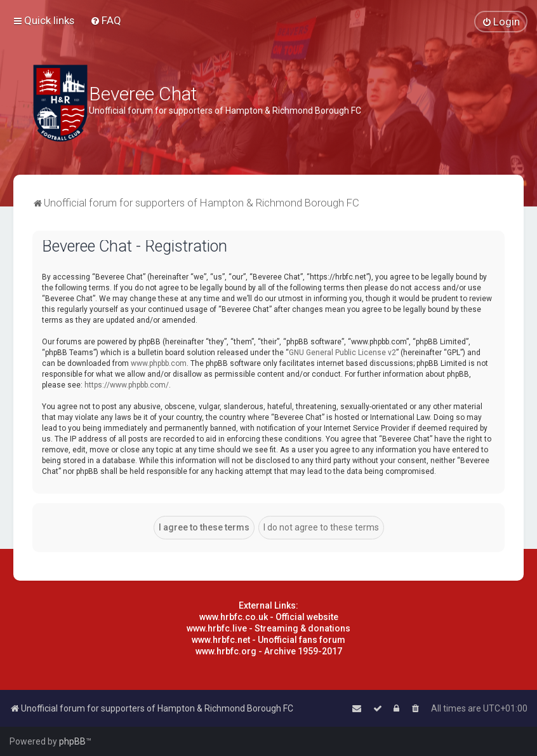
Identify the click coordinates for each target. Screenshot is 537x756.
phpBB (72, 741)
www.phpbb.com (159, 363)
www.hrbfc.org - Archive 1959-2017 (269, 651)
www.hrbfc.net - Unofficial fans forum (268, 640)
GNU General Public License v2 (342, 353)
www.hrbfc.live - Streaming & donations (268, 628)
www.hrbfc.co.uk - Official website (269, 617)
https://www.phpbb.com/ (127, 385)
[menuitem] (106, 20)
